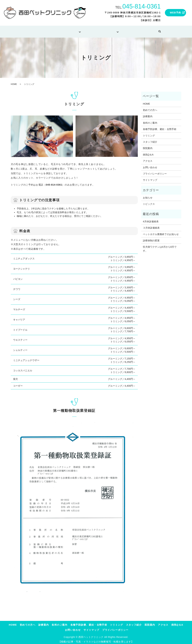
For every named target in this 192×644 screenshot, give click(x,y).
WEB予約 (175, 13)
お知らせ (148, 195)
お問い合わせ (157, 30)
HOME (24, 30)
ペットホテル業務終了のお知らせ (161, 232)
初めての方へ (43, 30)
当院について (113, 30)
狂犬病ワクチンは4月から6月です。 (160, 246)
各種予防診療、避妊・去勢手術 (160, 127)
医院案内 (148, 146)
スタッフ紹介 (150, 140)
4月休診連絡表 (151, 219)
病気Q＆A (136, 30)
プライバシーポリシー (155, 171)
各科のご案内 (150, 120)
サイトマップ (150, 178)
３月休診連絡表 (151, 226)
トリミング (90, 30)
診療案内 (148, 114)
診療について (67, 30)
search (172, 30)
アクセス (148, 159)
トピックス (149, 202)
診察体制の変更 (151, 238)
